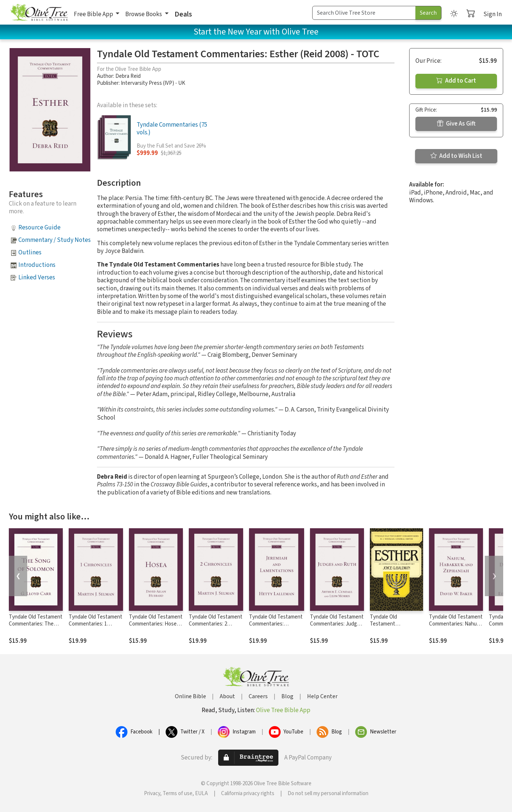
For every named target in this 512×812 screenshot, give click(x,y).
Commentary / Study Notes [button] (55, 240)
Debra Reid (128, 76)
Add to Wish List (456, 156)
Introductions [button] (37, 265)
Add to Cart (456, 81)
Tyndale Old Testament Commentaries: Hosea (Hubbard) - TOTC (156, 624)
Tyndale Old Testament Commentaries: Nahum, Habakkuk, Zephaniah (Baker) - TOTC (456, 627)
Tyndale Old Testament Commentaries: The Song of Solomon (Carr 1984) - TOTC (36, 627)
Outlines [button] (30, 253)
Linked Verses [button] (37, 278)
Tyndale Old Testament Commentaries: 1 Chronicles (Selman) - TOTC (95, 627)
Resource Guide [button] (39, 228)
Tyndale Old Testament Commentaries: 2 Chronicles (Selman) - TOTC (216, 627)
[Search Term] (364, 13)
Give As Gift (456, 124)
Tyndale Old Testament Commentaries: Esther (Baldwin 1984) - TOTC (395, 627)
